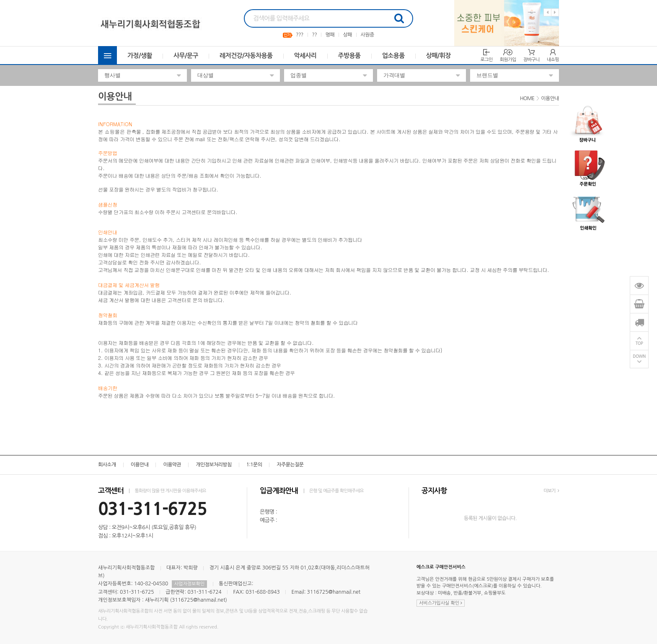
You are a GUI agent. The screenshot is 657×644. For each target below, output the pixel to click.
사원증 (367, 35)
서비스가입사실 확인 (441, 603)
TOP (639, 343)
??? (300, 35)
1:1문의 (254, 465)
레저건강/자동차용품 (246, 56)
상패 (348, 35)
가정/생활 (140, 56)
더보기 (551, 491)
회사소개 (107, 465)
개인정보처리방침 (213, 465)
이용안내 (140, 465)
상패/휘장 (438, 56)
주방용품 (349, 56)
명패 (330, 35)
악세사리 (305, 56)
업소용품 (393, 56)
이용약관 (172, 465)
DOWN (639, 356)
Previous (547, 12)
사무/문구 (186, 56)
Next (555, 12)
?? (314, 35)
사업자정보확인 (189, 584)
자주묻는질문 (290, 465)
